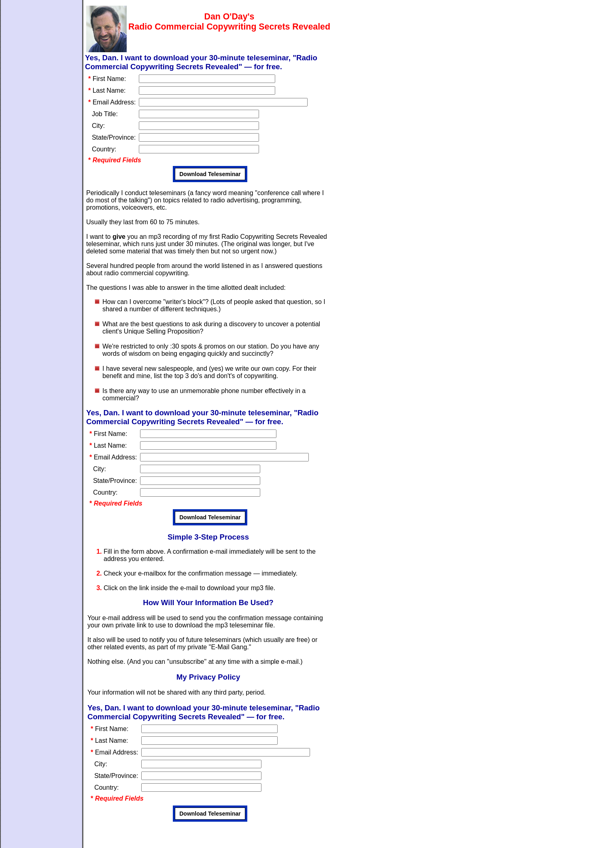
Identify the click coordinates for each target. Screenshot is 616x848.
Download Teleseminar (210, 174)
